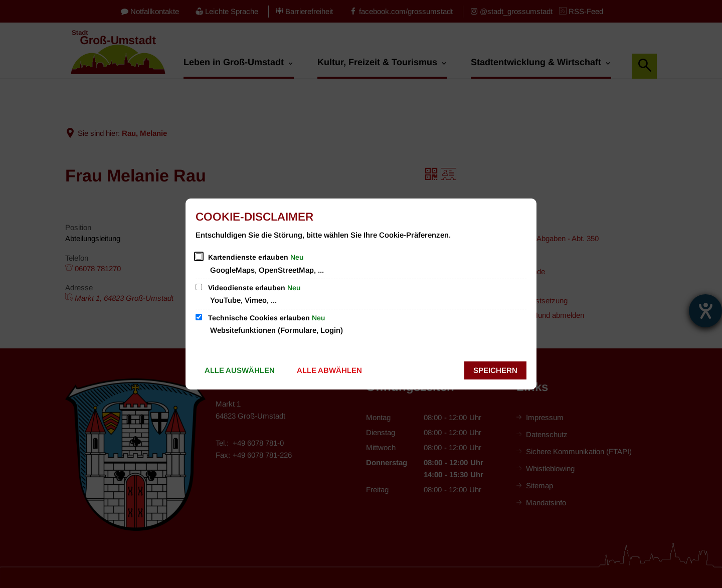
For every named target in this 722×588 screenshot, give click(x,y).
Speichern (495, 370)
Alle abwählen (329, 370)
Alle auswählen (240, 370)
